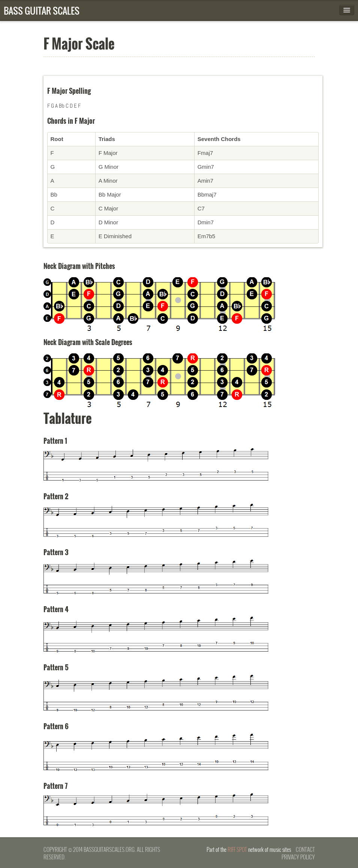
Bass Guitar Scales (42, 11)
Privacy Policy (298, 857)
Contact (305, 849)
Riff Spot (237, 849)
